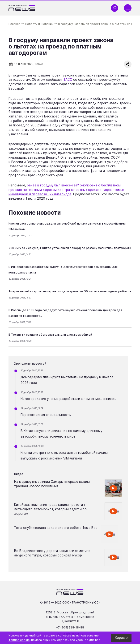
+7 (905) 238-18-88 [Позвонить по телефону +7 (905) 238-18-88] (70, 627)
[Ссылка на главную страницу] (22, 8)
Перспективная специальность (46, 415)
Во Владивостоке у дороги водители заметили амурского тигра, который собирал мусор (52, 553)
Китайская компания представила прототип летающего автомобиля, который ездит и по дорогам (50, 509)
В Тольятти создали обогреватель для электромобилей (50, 335)
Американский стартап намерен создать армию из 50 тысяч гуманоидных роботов (70, 291)
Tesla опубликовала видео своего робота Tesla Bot (56, 528)
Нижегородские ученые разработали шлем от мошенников (68, 399)
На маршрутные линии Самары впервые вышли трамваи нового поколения (52, 484)
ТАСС (68, 80)
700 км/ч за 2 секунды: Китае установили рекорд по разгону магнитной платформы (70, 248)
